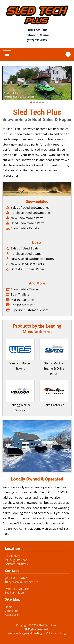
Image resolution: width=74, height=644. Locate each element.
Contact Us (12, 611)
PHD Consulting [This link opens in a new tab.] (56, 633)
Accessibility (12, 615)
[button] (31, 102)
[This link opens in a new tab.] (68, 54)
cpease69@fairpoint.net (23, 582)
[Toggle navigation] (7, 54)
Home (9, 607)
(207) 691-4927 (37, 40)
